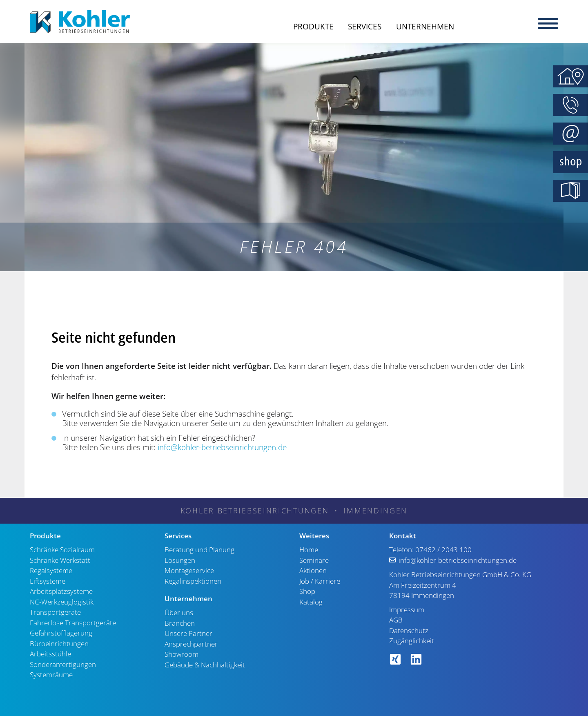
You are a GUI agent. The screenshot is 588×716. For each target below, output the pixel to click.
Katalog (311, 602)
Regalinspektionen (193, 581)
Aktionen (313, 570)
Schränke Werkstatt (60, 560)
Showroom (182, 654)
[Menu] (548, 22)
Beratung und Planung (199, 550)
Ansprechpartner (191, 644)
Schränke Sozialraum (62, 550)
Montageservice (189, 570)
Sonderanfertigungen (63, 664)
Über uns (179, 612)
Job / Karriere (320, 581)
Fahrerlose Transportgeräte (73, 623)
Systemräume (51, 675)
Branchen (180, 623)
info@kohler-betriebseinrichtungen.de (222, 447)
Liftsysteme (48, 581)
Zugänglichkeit (412, 641)
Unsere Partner (188, 633)
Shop (307, 591)
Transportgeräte (55, 612)
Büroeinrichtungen (59, 644)
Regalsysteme (51, 570)
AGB (396, 620)
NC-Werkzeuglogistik (62, 602)
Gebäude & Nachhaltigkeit (205, 665)
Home (309, 550)
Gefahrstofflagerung (61, 633)
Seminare (314, 560)
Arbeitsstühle (50, 654)
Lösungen (180, 560)
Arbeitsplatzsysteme (61, 591)
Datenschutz (409, 630)
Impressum (407, 610)
